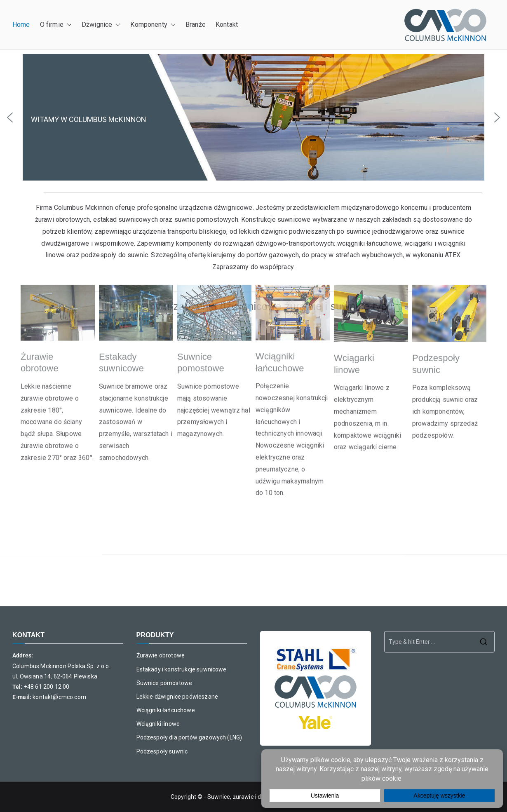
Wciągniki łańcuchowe (166, 710)
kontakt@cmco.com (59, 697)
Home (21, 25)
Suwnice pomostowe (164, 683)
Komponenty (153, 25)
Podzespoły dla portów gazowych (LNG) (189, 737)
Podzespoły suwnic (162, 751)
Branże (196, 25)
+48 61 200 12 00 (47, 687)
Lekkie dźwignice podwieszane (177, 697)
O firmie (56, 25)
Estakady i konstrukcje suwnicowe (182, 669)
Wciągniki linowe (158, 724)
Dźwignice (101, 25)
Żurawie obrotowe (161, 655)
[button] (68, 25)
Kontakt (227, 25)
